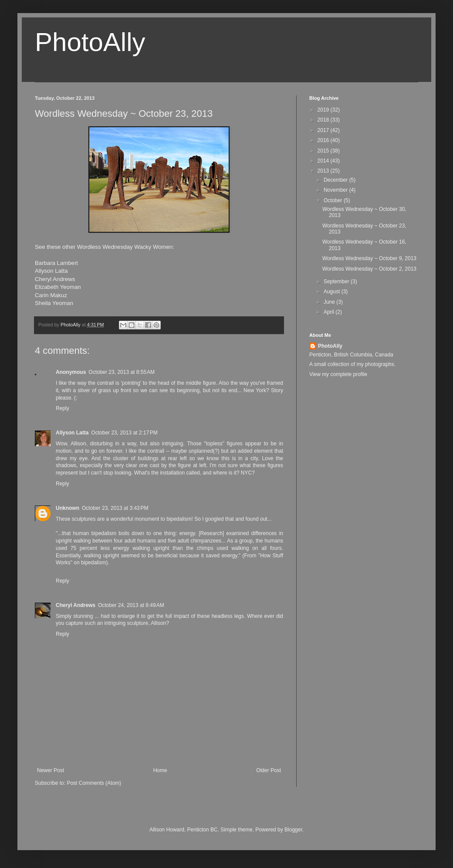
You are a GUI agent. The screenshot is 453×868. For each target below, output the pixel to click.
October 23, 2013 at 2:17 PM (124, 433)
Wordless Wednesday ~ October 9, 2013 (369, 258)
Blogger (293, 830)
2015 (324, 151)
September (337, 281)
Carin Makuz (51, 295)
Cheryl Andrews (55, 279)
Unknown (68, 508)
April (330, 312)
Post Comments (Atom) (94, 783)
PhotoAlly (90, 42)
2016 (324, 140)
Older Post (269, 770)
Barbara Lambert (56, 263)
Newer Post (51, 770)
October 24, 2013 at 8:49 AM (131, 605)
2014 (324, 161)
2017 (324, 130)
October (334, 200)
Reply (63, 408)
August (333, 292)
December (336, 180)
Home (160, 770)
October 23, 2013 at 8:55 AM (122, 372)
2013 (324, 171)
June (330, 302)
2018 (324, 120)
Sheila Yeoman (54, 303)
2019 (324, 110)
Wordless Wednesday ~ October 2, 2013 (369, 269)
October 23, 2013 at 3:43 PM (115, 508)
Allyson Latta (51, 271)
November (336, 190)
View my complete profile (338, 374)
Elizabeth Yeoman (58, 287)
